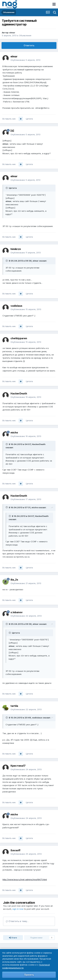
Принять (29, 975)
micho (14, 432)
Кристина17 (18, 766)
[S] (12, 131)
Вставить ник (9, 119)
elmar (12, 33)
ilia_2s (14, 580)
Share (13, 938)
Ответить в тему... (17, 921)
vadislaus (16, 306)
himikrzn (16, 249)
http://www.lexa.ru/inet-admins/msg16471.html (25, 879)
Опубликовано (25, 60)
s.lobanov (17, 612)
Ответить (29, 45)
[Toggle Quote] (7, 188)
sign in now (18, 909)
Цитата (29, 119)
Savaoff (15, 850)
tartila (14, 706)
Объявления (25, 35)
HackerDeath (19, 393)
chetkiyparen (19, 338)
